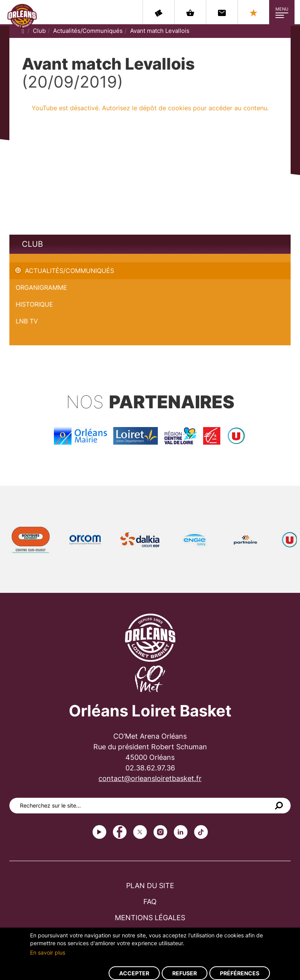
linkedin (181, 832)
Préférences (240, 973)
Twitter (140, 832)
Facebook (120, 832)
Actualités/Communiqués (88, 31)
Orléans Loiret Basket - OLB (22, 16)
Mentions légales (150, 918)
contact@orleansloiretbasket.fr (150, 778)
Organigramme (41, 287)
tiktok (201, 832)
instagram (160, 832)
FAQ (150, 902)
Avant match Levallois (160, 31)
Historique (34, 304)
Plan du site (150, 886)
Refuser (185, 973)
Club (39, 31)
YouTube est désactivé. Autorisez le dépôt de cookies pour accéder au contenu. (150, 108)
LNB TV (27, 321)
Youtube (99, 832)
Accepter (134, 973)
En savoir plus (48, 952)
